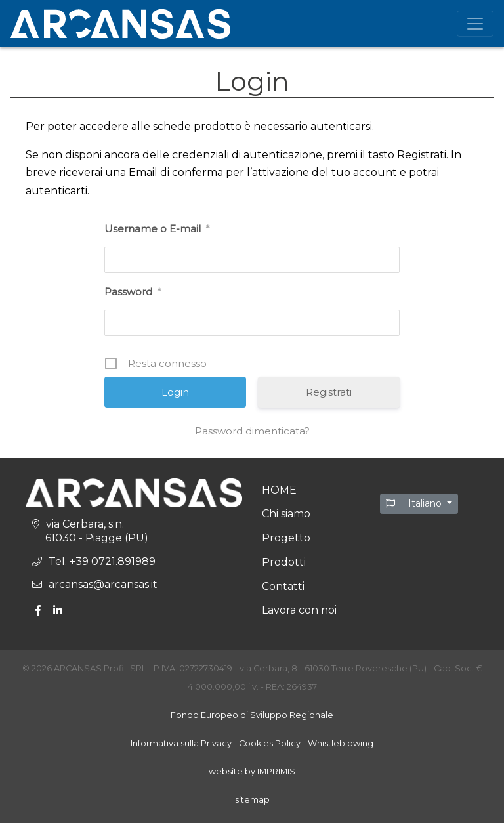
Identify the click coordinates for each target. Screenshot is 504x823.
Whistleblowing (341, 743)
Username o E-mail (157, 229)
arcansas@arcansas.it (103, 584)
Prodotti (284, 562)
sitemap (252, 800)
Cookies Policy (270, 743)
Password (133, 292)
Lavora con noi (299, 610)
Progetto (286, 538)
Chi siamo (286, 514)
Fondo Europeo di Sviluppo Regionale (252, 715)
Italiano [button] (415, 503)
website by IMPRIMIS (252, 771)
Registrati (329, 392)
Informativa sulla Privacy (181, 743)
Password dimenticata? (252, 431)
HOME (279, 490)
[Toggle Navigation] (475, 24)
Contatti (283, 586)
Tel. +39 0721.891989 (102, 561)
